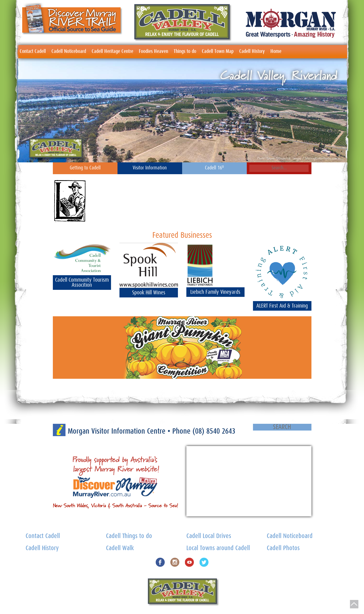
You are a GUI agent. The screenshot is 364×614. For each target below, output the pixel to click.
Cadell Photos (283, 548)
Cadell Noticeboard (69, 51)
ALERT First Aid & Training (282, 306)
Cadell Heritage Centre (112, 51)
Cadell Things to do (129, 536)
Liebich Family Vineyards (215, 292)
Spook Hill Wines (149, 293)
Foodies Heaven (153, 51)
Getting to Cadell (85, 168)
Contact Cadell (33, 51)
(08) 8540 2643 (214, 431)
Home (276, 51)
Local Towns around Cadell (218, 548)
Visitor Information (150, 168)
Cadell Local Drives (209, 536)
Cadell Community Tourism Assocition (82, 283)
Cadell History (252, 51)
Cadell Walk (120, 548)
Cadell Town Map (218, 51)
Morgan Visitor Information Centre (118, 431)
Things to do (185, 51)
